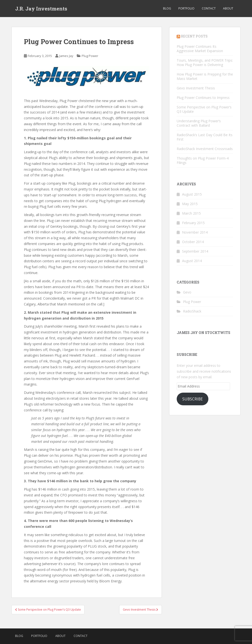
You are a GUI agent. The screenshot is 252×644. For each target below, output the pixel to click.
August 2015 (192, 194)
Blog (167, 8)
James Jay (66, 56)
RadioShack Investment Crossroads (205, 149)
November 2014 (195, 232)
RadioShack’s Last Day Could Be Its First (205, 137)
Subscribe (193, 399)
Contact (209, 8)
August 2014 (192, 261)
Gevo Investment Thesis (196, 88)
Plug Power (90, 56)
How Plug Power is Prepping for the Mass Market (205, 76)
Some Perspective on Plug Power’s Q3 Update (204, 109)
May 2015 (190, 204)
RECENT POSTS (194, 36)
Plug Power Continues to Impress (203, 98)
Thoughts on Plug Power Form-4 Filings (203, 160)
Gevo (187, 292)
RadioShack (192, 311)
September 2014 (195, 251)
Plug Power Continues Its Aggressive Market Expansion (200, 49)
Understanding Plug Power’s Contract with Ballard (199, 123)
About (228, 8)
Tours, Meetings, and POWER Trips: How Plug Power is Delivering (205, 62)
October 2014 (193, 242)
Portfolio (186, 8)
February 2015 (193, 223)
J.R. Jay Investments (41, 9)
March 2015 (191, 213)
